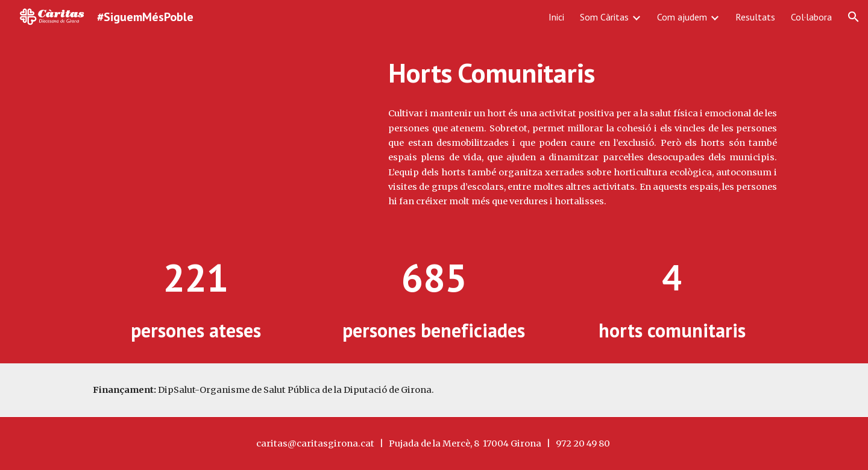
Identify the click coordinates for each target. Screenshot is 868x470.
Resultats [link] (755, 17)
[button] (854, 17)
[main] (583, 73)
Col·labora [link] (811, 17)
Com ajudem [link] (682, 17)
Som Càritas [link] (604, 17)
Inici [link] (556, 17)
